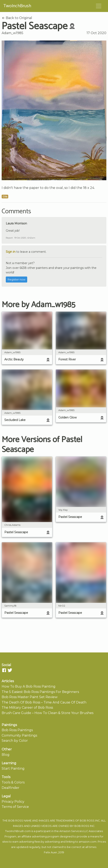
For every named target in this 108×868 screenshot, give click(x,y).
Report (9, 238)
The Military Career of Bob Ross (27, 708)
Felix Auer (50, 852)
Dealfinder (11, 788)
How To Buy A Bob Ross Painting (29, 686)
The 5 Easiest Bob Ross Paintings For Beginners (40, 692)
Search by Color (15, 741)
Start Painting (13, 768)
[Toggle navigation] (99, 6)
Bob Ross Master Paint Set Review (30, 697)
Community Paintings (19, 735)
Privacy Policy (13, 802)
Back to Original (17, 18)
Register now (16, 280)
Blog (6, 755)
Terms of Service (15, 807)
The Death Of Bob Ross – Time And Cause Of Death (44, 702)
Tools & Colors (13, 782)
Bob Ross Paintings (17, 730)
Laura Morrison (16, 223)
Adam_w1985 (12, 33)
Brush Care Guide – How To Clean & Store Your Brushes (48, 713)
